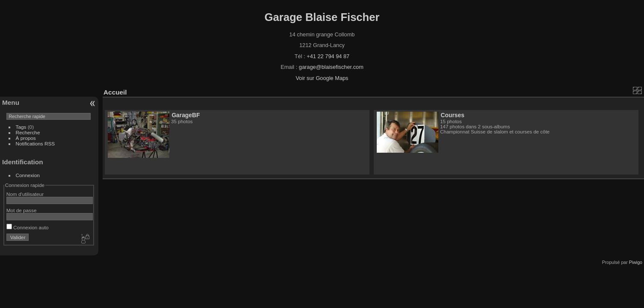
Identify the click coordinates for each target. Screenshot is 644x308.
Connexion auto (28, 227)
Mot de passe (22, 210)
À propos (26, 138)
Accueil (115, 92)
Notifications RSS (35, 144)
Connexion (28, 175)
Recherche (28, 132)
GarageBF (186, 115)
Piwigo (636, 262)
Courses (453, 115)
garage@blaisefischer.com (331, 67)
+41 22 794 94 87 (328, 56)
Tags (21, 127)
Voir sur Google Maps (322, 78)
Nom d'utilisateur (25, 194)
